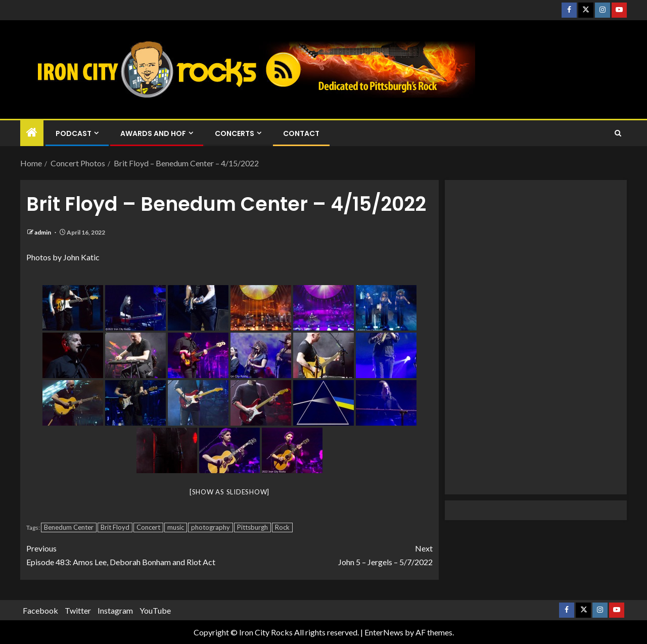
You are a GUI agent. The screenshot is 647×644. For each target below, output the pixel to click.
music (176, 527)
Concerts (235, 133)
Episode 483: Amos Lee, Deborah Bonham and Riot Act (128, 554)
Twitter (78, 610)
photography (211, 527)
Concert (148, 527)
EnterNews (384, 632)
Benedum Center (69, 527)
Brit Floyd (115, 527)
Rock (282, 527)
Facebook (40, 610)
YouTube (155, 610)
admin (43, 232)
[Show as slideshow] (229, 492)
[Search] (618, 133)
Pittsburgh (252, 527)
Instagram (115, 610)
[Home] (32, 133)
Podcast (74, 133)
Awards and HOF (153, 133)
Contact (301, 133)
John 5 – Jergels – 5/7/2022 (331, 554)
